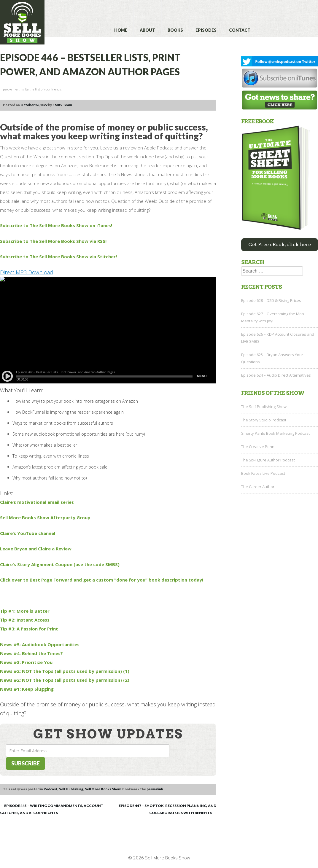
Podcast (51, 789)
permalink (155, 789)
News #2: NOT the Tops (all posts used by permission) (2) (65, 680)
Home (121, 30)
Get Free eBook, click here (280, 245)
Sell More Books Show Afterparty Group (45, 517)
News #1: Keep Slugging (27, 689)
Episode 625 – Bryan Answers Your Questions (272, 358)
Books (175, 30)
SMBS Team (62, 105)
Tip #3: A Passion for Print (29, 629)
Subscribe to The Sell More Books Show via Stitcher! (58, 257)
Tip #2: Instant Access (25, 620)
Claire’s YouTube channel (28, 533)
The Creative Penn (258, 447)
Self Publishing (71, 789)
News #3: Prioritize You (26, 662)
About (147, 30)
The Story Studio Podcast (264, 420)
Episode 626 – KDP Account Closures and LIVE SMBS (278, 338)
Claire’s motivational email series (37, 502)
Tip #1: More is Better (25, 611)
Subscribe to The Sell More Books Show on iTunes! (56, 225)
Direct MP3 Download (27, 272)
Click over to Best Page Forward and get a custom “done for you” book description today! (102, 580)
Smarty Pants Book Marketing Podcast (275, 433)
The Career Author (258, 487)
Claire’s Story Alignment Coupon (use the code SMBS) (60, 564)
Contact (240, 30)
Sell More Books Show (103, 789)
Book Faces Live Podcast (263, 473)
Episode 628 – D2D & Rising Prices (271, 300)
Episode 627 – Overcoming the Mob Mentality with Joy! (273, 317)
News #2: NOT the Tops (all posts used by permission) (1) (65, 671)
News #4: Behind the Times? (31, 653)
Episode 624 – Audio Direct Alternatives (276, 375)
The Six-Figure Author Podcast (268, 460)
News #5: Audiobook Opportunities (40, 644)
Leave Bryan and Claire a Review (36, 549)
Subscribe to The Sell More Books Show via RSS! (53, 241)
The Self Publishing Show (264, 407)
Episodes (206, 30)
